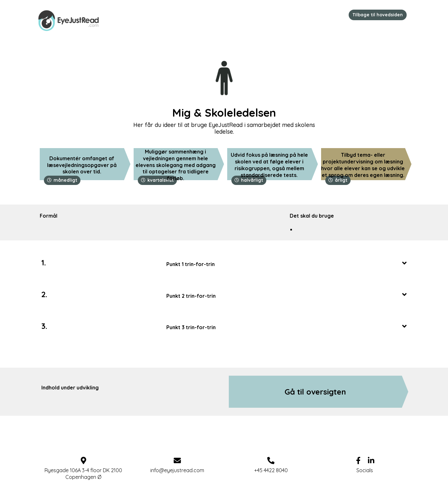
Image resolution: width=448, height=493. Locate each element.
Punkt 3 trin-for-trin (286, 326)
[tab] (286, 263)
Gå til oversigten (315, 392)
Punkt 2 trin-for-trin (286, 295)
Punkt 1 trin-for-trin (286, 263)
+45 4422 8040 (271, 470)
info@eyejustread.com (177, 470)
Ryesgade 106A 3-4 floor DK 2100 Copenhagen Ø (83, 474)
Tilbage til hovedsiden (378, 15)
